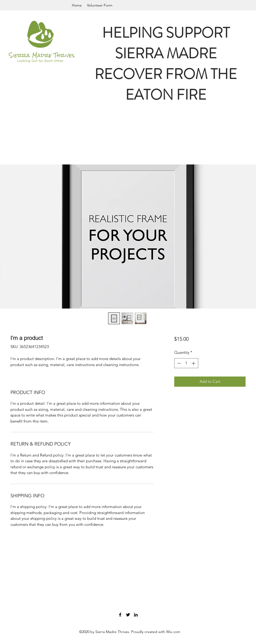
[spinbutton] (186, 363)
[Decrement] (179, 363)
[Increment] (194, 363)
